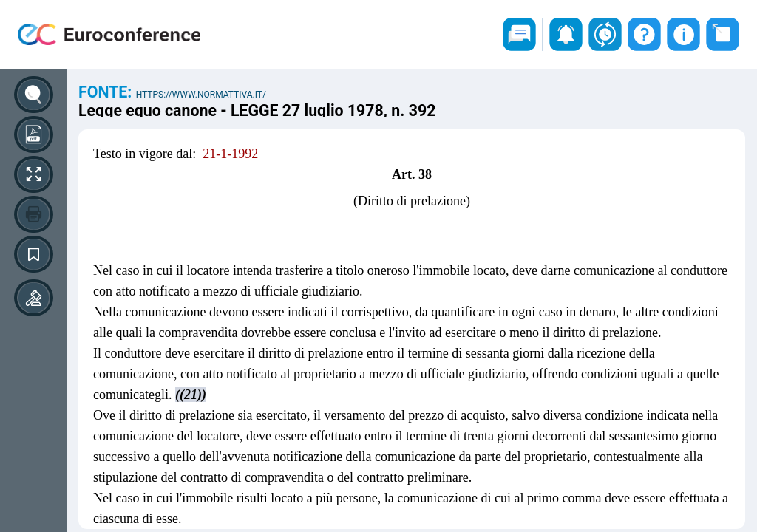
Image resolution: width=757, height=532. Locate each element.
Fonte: (107, 92)
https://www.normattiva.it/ (201, 95)
